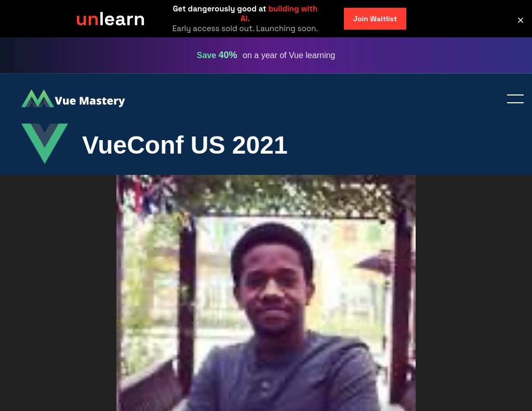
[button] (521, 20)
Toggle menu (511, 100)
